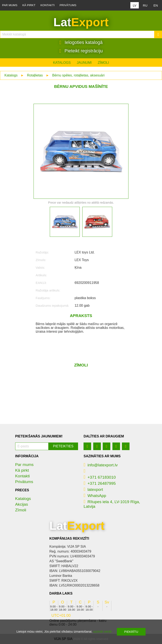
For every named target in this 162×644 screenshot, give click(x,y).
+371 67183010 (100, 477)
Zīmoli (103, 63)
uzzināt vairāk (103, 632)
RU (145, 5)
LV (134, 5)
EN (156, 5)
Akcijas (22, 504)
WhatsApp (95, 496)
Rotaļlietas (35, 75)
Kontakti (48, 5)
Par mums (10, 5)
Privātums (68, 5)
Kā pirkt (29, 5)
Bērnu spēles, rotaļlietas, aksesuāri (78, 75)
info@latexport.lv (101, 465)
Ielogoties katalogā (81, 42)
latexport (93, 489)
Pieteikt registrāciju (81, 51)
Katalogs (62, 63)
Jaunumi (84, 63)
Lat (81, 22)
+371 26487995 (100, 483)
